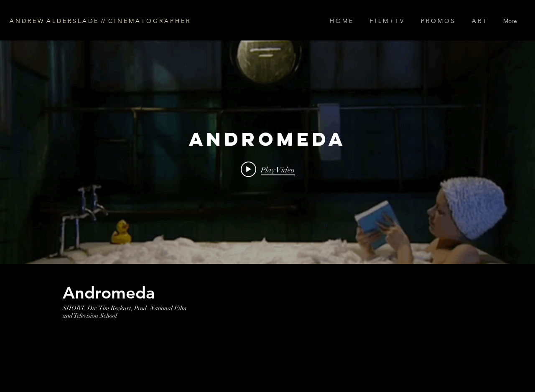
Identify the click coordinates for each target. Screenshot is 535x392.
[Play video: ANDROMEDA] (268, 169)
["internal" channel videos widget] (267, 152)
